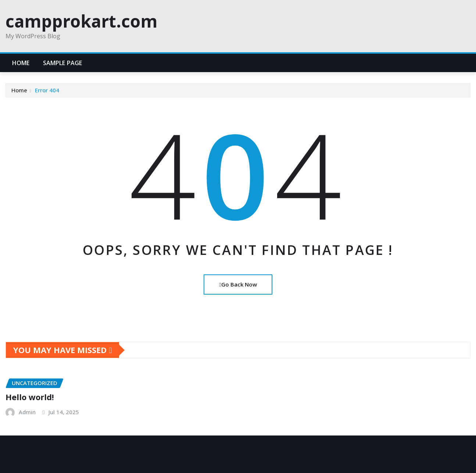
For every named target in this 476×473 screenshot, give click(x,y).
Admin (27, 412)
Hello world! (30, 397)
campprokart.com (81, 21)
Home (21, 63)
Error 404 (47, 90)
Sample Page (63, 63)
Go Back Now (238, 284)
